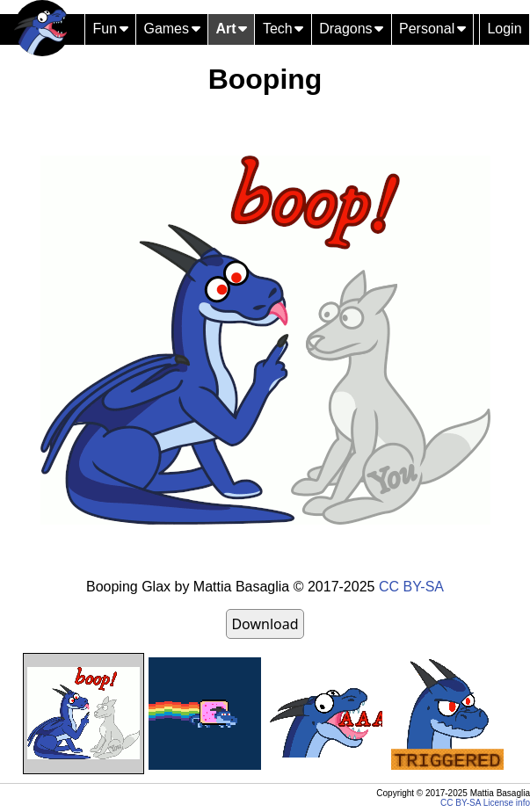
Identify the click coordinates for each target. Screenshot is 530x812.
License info (507, 803)
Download (265, 624)
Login (504, 29)
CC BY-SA (411, 587)
